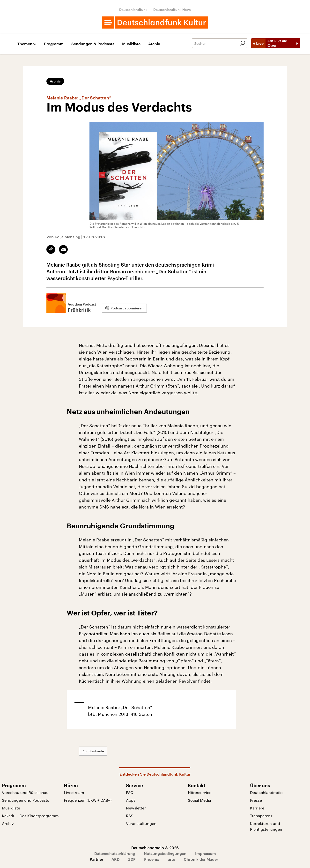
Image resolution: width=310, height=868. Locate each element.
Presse (256, 800)
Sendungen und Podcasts (26, 800)
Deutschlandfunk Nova (172, 10)
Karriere (257, 808)
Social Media (199, 800)
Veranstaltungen (141, 823)
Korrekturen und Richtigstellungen (266, 826)
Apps (131, 800)
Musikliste (131, 44)
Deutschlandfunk (133, 10)
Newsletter (136, 808)
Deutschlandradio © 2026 (155, 848)
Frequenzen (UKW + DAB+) (88, 800)
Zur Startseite (93, 751)
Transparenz (261, 816)
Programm (54, 44)
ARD (115, 859)
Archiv (154, 44)
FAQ (130, 792)
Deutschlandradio (266, 792)
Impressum (206, 853)
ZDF (132, 859)
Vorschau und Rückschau (25, 792)
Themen (25, 44)
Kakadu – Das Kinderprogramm (30, 816)
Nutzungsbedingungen (165, 853)
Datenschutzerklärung (115, 853)
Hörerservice (200, 792)
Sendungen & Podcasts (93, 44)
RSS (130, 816)
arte (171, 859)
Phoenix (152, 859)
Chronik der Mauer (201, 859)
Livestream (74, 792)
